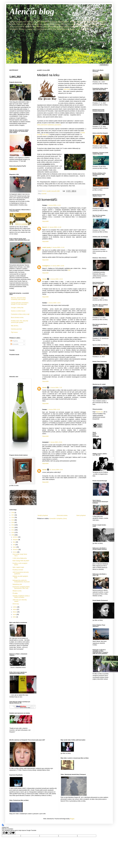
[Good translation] (5, 833)
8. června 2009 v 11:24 (54, 205)
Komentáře (15, 344)
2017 (13, 515)
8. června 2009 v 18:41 (54, 303)
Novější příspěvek (43, 515)
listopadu (16, 540)
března (15, 612)
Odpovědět (45, 221)
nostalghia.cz (46, 266)
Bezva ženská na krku (17, 318)
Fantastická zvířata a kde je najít (20, 314)
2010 (13, 532)
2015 (13, 520)
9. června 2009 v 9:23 (54, 410)
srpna (15, 547)
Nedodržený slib (17, 584)
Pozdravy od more (18, 570)
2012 (13, 527)
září (14, 545)
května (15, 607)
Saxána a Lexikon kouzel (18, 311)
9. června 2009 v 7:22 (56, 388)
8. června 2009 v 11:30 (55, 227)
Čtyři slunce (14, 332)
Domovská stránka (62, 515)
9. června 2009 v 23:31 (56, 442)
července (16, 550)
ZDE (69, 270)
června (15, 552)
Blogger (72, 819)
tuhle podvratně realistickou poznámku (49, 125)
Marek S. (45, 227)
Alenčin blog (32, 11)
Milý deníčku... (15, 326)
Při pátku (15, 593)
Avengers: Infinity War (17, 308)
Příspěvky (14, 341)
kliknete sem (99, 412)
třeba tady (67, 89)
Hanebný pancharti (16, 329)
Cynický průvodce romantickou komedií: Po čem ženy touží (20, 303)
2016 (13, 517)
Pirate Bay (45, 135)
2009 (13, 535)
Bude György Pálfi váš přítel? (21, 561)
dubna (15, 609)
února (15, 614)
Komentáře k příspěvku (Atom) (58, 519)
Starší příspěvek (81, 515)
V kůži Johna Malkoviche (20, 558)
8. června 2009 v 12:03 (58, 266)
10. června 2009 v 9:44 (56, 470)
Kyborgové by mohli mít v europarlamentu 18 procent (21, 581)
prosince (16, 537)
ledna (15, 617)
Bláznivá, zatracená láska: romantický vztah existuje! (18, 299)
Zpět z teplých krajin (18, 567)
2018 (13, 513)
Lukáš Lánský (46, 247)
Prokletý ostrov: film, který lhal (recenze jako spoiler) (19, 322)
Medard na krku (17, 591)
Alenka (44, 279)
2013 (13, 525)
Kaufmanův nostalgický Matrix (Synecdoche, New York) (21, 588)
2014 (13, 522)
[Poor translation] (12, 833)
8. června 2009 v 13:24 (56, 279)
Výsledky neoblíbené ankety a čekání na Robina (21, 597)
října (14, 542)
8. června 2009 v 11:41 (58, 247)
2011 (13, 530)
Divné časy (16, 604)
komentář (44, 194)
